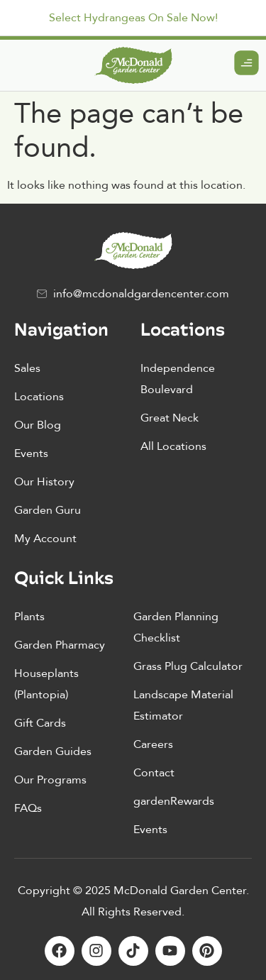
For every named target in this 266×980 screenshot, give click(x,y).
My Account (45, 539)
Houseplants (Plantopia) (46, 684)
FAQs (28, 808)
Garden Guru (48, 510)
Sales (27, 368)
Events (31, 453)
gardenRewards (174, 801)
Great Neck (170, 418)
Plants (29, 617)
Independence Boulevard (178, 379)
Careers (153, 744)
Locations (39, 397)
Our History (44, 482)
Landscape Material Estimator (183, 705)
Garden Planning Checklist (176, 627)
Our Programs (50, 780)
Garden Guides (53, 751)
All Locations (173, 446)
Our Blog (38, 425)
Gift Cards (40, 723)
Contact (154, 773)
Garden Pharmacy (60, 645)
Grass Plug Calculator (188, 666)
